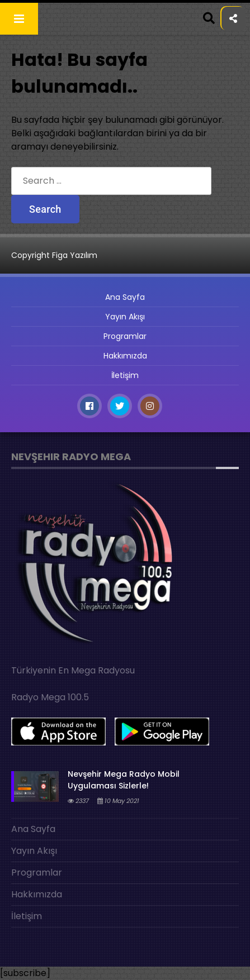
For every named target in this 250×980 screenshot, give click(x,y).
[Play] (228, 959)
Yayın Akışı (125, 317)
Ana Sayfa (125, 297)
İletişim (125, 375)
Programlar (125, 336)
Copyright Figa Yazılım (54, 255)
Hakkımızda (125, 356)
